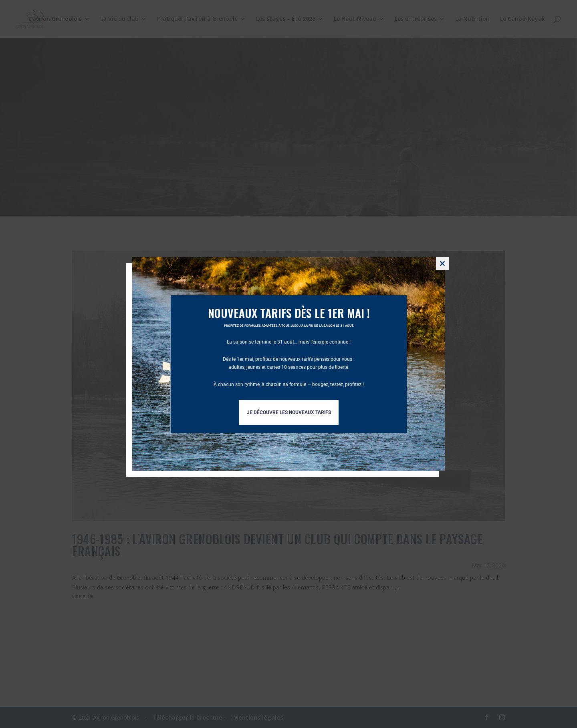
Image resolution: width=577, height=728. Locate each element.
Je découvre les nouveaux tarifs (289, 412)
